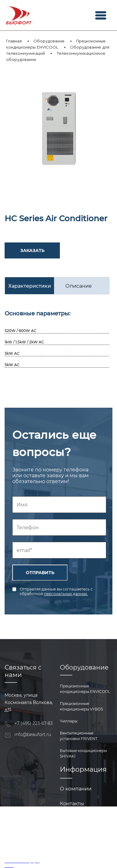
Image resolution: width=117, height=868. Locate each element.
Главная (14, 41)
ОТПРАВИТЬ (40, 573)
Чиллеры (69, 721)
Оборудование (49, 41)
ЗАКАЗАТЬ (32, 250)
